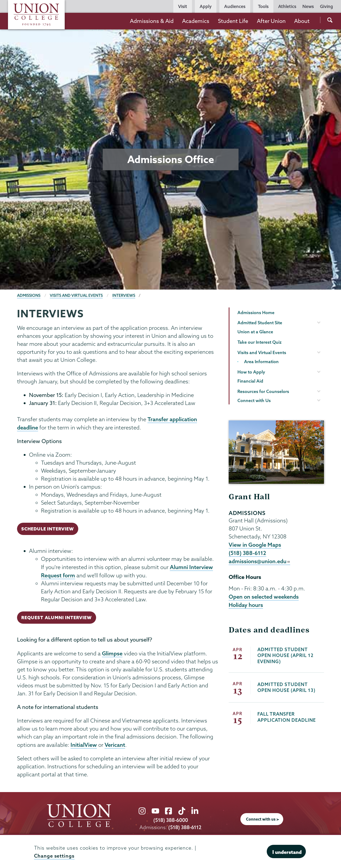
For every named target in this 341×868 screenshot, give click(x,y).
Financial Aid (250, 381)
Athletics (287, 6)
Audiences (235, 6)
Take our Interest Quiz (260, 342)
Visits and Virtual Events (76, 295)
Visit (183, 6)
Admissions (29, 295)
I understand (287, 852)
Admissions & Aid (152, 21)
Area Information (261, 362)
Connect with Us (254, 400)
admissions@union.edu (259, 561)
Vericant (115, 745)
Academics (196, 21)
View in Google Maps (255, 545)
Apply (206, 6)
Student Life (233, 21)
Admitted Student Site (260, 323)
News (308, 6)
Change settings (54, 856)
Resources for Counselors (263, 391)
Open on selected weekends (264, 597)
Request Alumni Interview (57, 617)
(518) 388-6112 (247, 553)
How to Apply (251, 372)
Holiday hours (246, 605)
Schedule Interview (48, 529)
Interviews (124, 295)
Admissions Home (256, 313)
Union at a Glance (255, 332)
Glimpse (112, 653)
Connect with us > (262, 819)
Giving (326, 6)
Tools (263, 6)
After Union (271, 21)
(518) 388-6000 (171, 820)
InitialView (84, 745)
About (302, 21)
